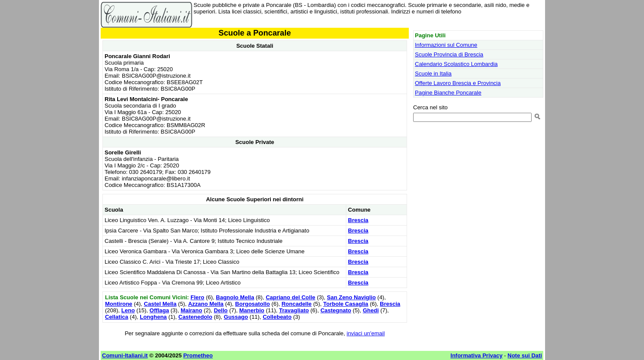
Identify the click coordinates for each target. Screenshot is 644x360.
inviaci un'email (366, 333)
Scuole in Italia (433, 74)
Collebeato (277, 317)
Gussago (236, 317)
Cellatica (117, 317)
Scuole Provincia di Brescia (449, 54)
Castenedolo (195, 317)
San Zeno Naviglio (351, 297)
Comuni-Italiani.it (125, 355)
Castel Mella (160, 304)
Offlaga (159, 310)
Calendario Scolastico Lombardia (456, 64)
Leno (128, 310)
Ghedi (371, 310)
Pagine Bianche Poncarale (448, 93)
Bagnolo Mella (235, 297)
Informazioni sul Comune (446, 45)
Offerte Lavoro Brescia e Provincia (458, 83)
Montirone (119, 304)
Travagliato (294, 310)
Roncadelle (297, 304)
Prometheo (198, 355)
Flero (197, 297)
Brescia (358, 220)
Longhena (153, 317)
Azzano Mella (206, 304)
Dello (221, 310)
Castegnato (336, 310)
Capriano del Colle (290, 297)
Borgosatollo (253, 304)
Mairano (191, 310)
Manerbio (252, 310)
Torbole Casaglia (346, 304)
